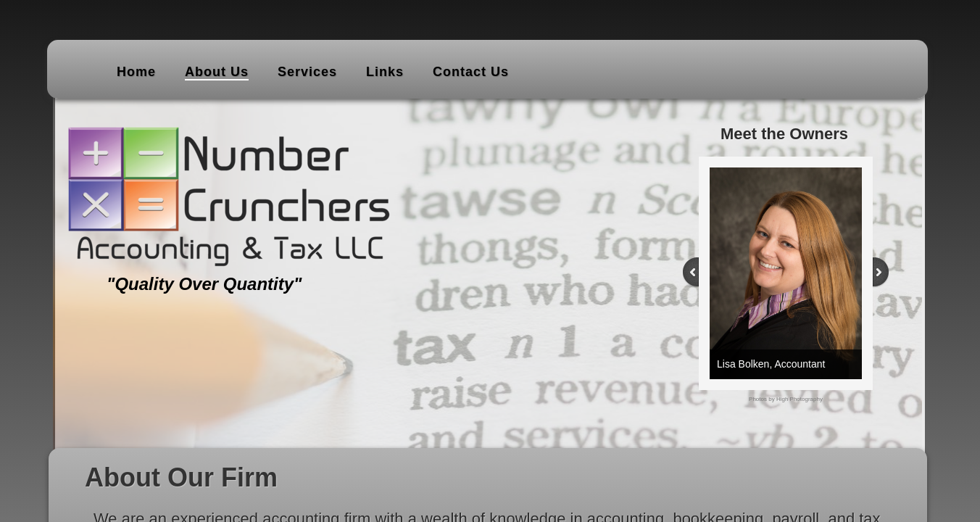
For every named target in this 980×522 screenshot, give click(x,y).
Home (136, 72)
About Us (217, 72)
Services (307, 72)
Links (385, 72)
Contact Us (471, 72)
